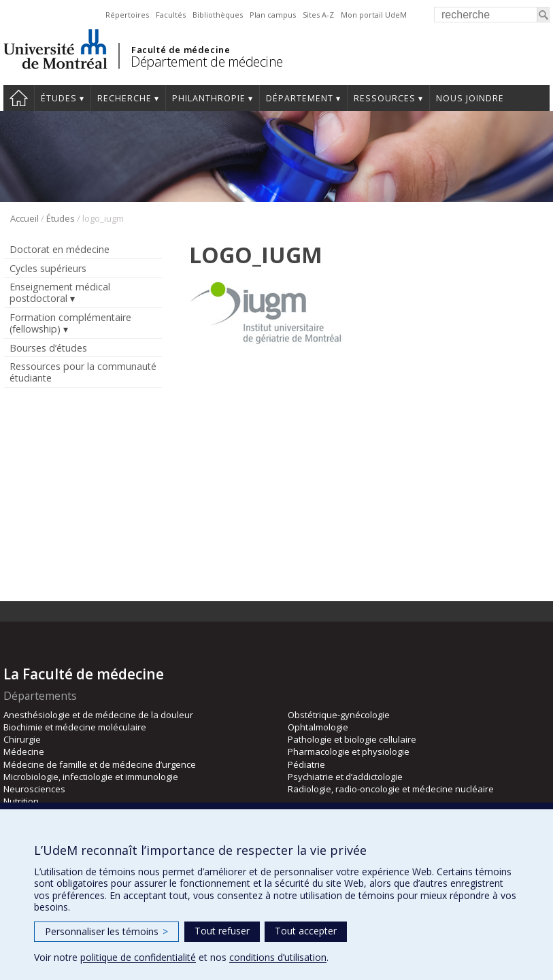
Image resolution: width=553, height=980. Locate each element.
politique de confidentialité (138, 957)
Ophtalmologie (318, 727)
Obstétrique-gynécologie (339, 715)
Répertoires (127, 15)
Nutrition (21, 801)
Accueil (19, 98)
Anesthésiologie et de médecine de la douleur (98, 715)
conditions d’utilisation (278, 957)
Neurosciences (34, 789)
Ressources (385, 98)
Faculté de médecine (181, 50)
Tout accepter (306, 931)
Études (59, 98)
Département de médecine (207, 62)
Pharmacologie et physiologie (349, 751)
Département (300, 98)
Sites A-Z (318, 15)
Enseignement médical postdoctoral (60, 292)
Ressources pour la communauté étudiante (83, 372)
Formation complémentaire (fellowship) (70, 323)
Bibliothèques (218, 15)
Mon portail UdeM (374, 15)
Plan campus (273, 15)
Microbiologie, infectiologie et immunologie (91, 777)
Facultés (171, 15)
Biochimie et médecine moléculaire (75, 727)
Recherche (124, 98)
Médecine (24, 751)
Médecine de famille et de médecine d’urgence (100, 764)
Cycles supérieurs (48, 268)
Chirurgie (22, 739)
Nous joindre (470, 98)
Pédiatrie (306, 764)
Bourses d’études (48, 348)
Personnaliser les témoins (106, 931)
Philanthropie (209, 98)
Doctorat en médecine (60, 249)
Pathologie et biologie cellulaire (352, 739)
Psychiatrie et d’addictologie (345, 777)
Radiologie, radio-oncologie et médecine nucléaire (391, 789)
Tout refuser (222, 931)
